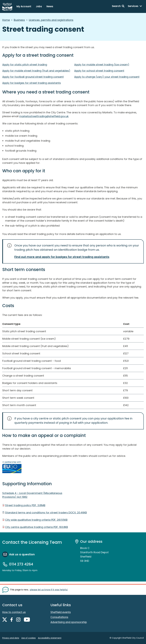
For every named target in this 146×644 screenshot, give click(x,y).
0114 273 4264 (21, 564)
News (50, 6)
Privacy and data (11, 638)
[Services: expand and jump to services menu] (135, 7)
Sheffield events (61, 612)
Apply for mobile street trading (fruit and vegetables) (36, 71)
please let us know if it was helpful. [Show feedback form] (49, 590)
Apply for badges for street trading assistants (32, 83)
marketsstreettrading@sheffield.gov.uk (44, 116)
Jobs (39, 6)
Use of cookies (29, 638)
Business (19, 20)
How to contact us (14, 612)
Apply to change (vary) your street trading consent (107, 77)
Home (6, 20)
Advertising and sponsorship (69, 622)
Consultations (59, 617)
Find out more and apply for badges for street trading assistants (62, 257)
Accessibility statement (50, 638)
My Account (24, 6)
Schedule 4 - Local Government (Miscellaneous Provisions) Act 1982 (32, 495)
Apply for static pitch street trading (25, 65)
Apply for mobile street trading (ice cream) (102, 65)
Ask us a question (22, 554)
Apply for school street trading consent (99, 71)
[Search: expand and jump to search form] (118, 7)
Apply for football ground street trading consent (33, 77)
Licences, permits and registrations (51, 20)
